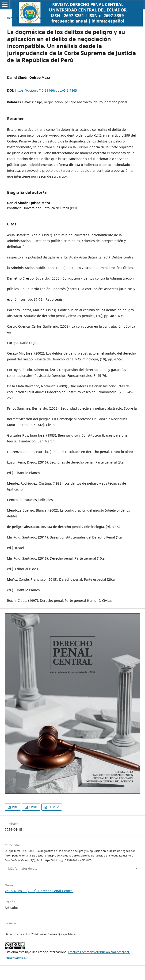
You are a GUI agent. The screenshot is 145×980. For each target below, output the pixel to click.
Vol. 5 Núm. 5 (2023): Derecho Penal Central (69, 18)
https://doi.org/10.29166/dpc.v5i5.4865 (46, 90)
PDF (14, 807)
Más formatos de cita (23, 868)
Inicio (11, 18)
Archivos (26, 18)
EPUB (33, 807)
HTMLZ (53, 807)
